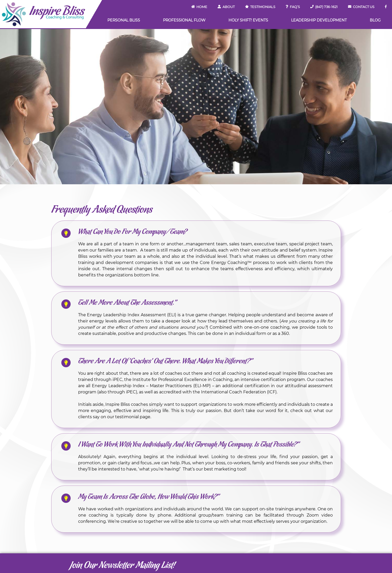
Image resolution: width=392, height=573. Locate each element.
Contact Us (361, 7)
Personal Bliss (124, 20)
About (226, 7)
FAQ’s (293, 7)
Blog (375, 20)
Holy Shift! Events (248, 20)
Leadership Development (319, 20)
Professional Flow (184, 20)
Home (199, 7)
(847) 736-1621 (324, 7)
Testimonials (260, 7)
